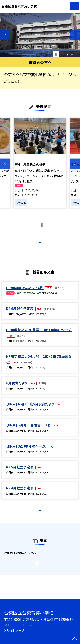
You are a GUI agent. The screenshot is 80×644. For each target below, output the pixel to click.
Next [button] (75, 35)
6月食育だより (17, 388)
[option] (40, 35)
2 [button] (72, 54)
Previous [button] (5, 35)
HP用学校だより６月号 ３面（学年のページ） (39, 334)
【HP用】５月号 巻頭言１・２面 (29, 429)
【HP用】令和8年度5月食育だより (31, 408)
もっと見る (38, 243)
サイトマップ (15, 631)
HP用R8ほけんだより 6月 (25, 292)
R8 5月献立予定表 (20, 471)
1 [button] (68, 54)
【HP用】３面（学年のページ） (27, 451)
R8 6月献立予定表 (20, 313)
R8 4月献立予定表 (20, 493)
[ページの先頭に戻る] (75, 639)
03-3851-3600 (22, 625)
